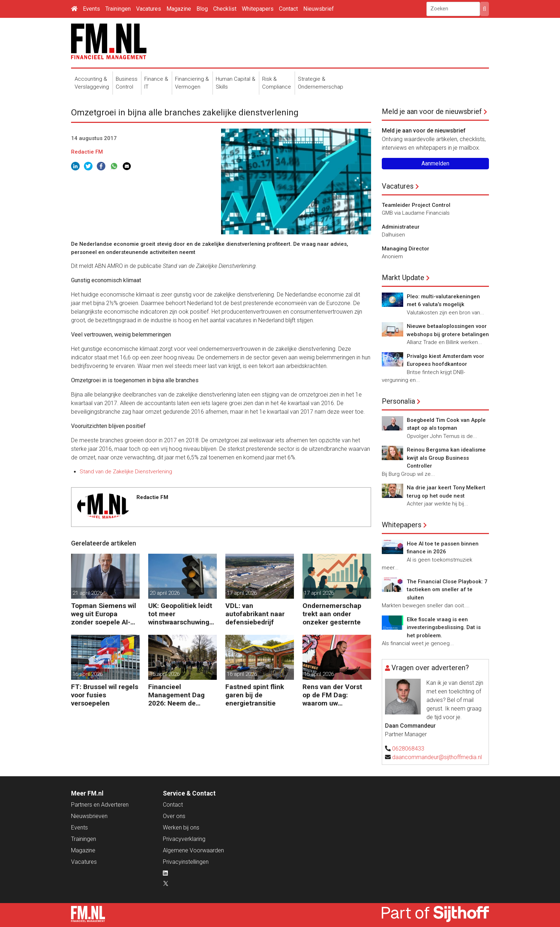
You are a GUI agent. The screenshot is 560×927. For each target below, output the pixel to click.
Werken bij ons (181, 828)
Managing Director (406, 249)
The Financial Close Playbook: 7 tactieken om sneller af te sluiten (447, 590)
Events (91, 9)
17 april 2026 (242, 593)
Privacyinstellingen (186, 862)
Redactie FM (87, 152)
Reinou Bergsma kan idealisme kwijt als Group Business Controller (446, 458)
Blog (202, 9)
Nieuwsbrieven (89, 816)
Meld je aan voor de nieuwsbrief (432, 111)
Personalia (398, 401)
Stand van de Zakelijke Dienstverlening (126, 472)
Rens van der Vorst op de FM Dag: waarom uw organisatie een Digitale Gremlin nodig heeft (332, 695)
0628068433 (408, 749)
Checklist (225, 9)
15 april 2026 (319, 674)
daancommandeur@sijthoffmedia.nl (437, 757)
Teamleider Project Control (416, 205)
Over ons (174, 816)
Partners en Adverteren (100, 805)
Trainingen (118, 9)
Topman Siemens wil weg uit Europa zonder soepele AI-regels (104, 614)
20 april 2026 (165, 593)
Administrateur (401, 227)
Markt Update (403, 278)
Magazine (179, 9)
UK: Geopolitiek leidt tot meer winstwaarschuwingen (181, 614)
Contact (288, 9)
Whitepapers (258, 9)
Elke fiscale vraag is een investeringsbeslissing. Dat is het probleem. (444, 627)
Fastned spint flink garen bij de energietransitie (255, 695)
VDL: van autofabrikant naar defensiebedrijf (255, 614)
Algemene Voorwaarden (193, 850)
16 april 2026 (87, 674)
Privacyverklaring (184, 839)
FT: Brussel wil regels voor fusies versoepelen (105, 695)
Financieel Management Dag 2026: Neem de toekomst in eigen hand (177, 695)
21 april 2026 (87, 593)
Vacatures (149, 9)
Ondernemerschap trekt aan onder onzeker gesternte (332, 614)
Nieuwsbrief (319, 9)
